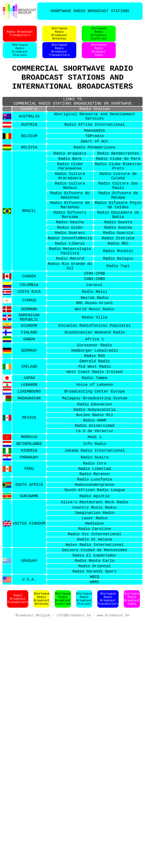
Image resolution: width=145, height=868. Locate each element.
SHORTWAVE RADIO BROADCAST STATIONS (90, 11)
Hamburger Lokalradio (95, 402)
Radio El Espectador (95, 634)
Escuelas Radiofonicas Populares (95, 375)
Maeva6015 (95, 147)
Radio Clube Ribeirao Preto (118, 188)
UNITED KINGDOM (29, 596)
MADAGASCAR (29, 454)
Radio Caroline (95, 603)
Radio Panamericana (95, 167)
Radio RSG (95, 408)
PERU (29, 533)
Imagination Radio (95, 584)
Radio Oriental (95, 647)
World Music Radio (95, 356)
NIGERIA (29, 513)
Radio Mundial (118, 290)
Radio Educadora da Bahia (118, 247)
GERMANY (29, 402)
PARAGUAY (29, 520)
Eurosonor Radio (95, 395)
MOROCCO (29, 499)
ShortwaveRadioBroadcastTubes (132, 683)
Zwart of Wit (95, 160)
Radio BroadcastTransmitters (20, 36)
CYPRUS (29, 346)
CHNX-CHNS (95, 323)
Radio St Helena (95, 615)
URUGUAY (29, 640)
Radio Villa (95, 365)
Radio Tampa (95, 433)
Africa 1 (95, 388)
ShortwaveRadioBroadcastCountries (99, 36)
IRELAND (29, 420)
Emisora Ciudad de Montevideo (95, 628)
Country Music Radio (95, 577)
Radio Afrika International (95, 141)
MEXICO (29, 477)
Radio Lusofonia (95, 545)
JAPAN (29, 433)
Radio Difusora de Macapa (118, 223)
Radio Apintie (95, 565)
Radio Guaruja (118, 268)
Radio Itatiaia (118, 274)
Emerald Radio (95, 414)
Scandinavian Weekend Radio (95, 382)
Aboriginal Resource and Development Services (95, 132)
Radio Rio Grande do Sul (70, 308)
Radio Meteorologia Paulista (70, 290)
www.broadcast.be (113, 700)
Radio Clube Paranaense (70, 188)
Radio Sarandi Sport (95, 653)
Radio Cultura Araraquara (70, 200)
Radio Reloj (95, 336)
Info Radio (95, 506)
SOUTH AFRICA (29, 551)
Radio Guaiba (118, 262)
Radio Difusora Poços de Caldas (118, 235)
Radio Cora (95, 526)
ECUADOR (29, 375)
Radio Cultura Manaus (70, 212)
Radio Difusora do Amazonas (70, 223)
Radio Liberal (70, 281)
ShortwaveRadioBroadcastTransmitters (59, 55)
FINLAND (29, 382)
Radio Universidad (95, 486)
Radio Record (70, 299)
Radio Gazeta (118, 256)
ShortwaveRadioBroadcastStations (20, 55)
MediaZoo (95, 596)
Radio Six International (95, 609)
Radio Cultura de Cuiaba (118, 200)
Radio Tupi (118, 308)
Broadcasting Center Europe (95, 447)
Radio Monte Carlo (95, 640)
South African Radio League (95, 558)
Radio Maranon (95, 539)
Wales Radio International (95, 621)
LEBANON (29, 440)
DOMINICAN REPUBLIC (29, 365)
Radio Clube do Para (118, 179)
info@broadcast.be (73, 700)
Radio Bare (70, 179)
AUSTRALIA (29, 132)
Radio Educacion (95, 461)
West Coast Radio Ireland (95, 427)
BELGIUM (29, 154)
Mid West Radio (95, 420)
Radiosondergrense (95, 551)
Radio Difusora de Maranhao (70, 235)
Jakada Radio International (95, 513)
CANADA (29, 320)
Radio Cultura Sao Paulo (118, 212)
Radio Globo (70, 262)
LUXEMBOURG (29, 447)
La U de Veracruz (95, 492)
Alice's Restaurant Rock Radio (95, 571)
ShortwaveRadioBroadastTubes (99, 55)
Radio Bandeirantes (118, 173)
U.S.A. (29, 662)
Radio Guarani (70, 268)
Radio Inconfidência (70, 274)
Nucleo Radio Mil (95, 473)
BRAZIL (29, 242)
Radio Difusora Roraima (70, 247)
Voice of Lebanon (95, 440)
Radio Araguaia (70, 173)
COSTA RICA (29, 336)
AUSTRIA (29, 141)
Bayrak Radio (95, 343)
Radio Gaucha (70, 256)
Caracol (95, 330)
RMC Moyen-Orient (95, 349)
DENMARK (29, 356)
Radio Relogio (118, 299)
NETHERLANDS (29, 506)
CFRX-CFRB (95, 317)
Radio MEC (118, 281)
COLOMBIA (29, 330)
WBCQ (95, 659)
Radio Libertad (95, 533)
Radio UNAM (95, 480)
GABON (29, 388)
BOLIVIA (29, 167)
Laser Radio (95, 590)
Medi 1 (95, 499)
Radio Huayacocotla (95, 467)
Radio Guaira (95, 520)
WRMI (95, 666)
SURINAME (29, 565)
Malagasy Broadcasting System (95, 454)
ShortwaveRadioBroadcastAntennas (59, 36)
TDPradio (95, 154)
